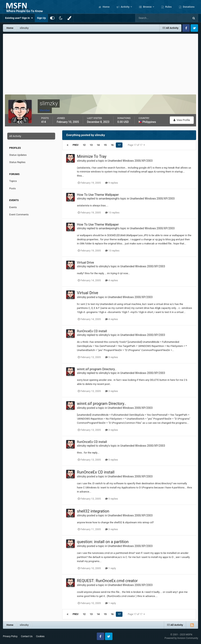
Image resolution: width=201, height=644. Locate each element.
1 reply (111, 568)
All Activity (15, 136)
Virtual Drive (85, 263)
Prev (76, 145)
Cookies (40, 636)
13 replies (112, 213)
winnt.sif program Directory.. (97, 369)
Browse (147, 7)
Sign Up (41, 18)
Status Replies (17, 162)
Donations (188, 7)
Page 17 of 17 (136, 145)
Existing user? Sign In (19, 18)
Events (13, 207)
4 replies (112, 280)
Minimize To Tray (92, 156)
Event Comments (19, 215)
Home (106, 7)
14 (98, 145)
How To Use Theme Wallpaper (98, 195)
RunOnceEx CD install (92, 331)
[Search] (151, 18)
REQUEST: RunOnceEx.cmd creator (107, 581)
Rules (168, 7)
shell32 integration (93, 511)
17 (119, 145)
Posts (12, 188)
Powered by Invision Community (181, 638)
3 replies (112, 391)
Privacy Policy (10, 636)
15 (105, 145)
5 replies (112, 357)
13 (91, 145)
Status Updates (18, 155)
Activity (125, 7)
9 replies (112, 183)
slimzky (82, 161)
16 (112, 145)
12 (84, 145)
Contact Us (27, 636)
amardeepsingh (108, 199)
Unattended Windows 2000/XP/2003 (130, 161)
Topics (13, 181)
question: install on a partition (103, 542)
